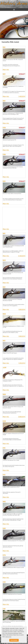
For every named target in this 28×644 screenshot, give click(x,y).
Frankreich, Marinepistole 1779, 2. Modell (11, 460)
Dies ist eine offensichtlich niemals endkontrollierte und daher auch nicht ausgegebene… (13, 305)
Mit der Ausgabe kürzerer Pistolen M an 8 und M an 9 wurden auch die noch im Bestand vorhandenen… (13, 119)
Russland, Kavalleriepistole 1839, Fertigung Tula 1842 (13, 567)
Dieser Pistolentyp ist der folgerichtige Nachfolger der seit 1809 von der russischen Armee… (14, 573)
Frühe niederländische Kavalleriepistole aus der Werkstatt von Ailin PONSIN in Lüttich (12, 332)
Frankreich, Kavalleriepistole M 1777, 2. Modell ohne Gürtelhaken (13, 87)
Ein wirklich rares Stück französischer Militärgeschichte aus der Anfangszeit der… (12, 65)
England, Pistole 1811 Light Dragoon (10, 353)
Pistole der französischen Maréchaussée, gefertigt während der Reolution (13, 546)
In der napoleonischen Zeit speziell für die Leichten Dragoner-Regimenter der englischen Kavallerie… (13, 359)
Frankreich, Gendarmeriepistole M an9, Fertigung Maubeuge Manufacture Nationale (13, 167)
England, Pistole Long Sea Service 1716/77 (11, 487)
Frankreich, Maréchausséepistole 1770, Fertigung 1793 (14, 541)
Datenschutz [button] (8, 637)
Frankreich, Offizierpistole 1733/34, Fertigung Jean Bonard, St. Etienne (13, 407)
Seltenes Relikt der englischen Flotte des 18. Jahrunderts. (12, 493)
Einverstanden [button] (14, 640)
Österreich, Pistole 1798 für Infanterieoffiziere (12, 194)
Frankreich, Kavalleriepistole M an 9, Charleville (12, 594)
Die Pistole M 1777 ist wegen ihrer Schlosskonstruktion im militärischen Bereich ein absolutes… (14, 92)
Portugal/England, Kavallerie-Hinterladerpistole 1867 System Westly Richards (13, 246)
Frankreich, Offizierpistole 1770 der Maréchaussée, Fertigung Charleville (13, 273)
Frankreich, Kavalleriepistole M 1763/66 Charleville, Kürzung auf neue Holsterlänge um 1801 (13, 114)
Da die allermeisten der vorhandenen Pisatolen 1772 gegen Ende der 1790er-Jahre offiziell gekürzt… (13, 146)
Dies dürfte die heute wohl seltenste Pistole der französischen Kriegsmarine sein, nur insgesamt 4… (13, 386)
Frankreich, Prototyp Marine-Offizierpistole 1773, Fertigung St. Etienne (13, 380)
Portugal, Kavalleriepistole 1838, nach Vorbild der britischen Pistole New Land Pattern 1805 (13, 514)
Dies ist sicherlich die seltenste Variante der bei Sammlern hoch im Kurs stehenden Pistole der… (13, 278)
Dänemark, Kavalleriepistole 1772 (9, 140)
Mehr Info (6, 70)
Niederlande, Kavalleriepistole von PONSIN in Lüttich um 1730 (13, 327)
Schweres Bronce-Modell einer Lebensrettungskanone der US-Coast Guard (14, 622)
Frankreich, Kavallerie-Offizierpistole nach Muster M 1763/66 (13, 434)
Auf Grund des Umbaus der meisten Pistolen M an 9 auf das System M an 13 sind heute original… (14, 600)
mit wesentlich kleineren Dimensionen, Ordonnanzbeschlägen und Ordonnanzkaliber (12, 439)
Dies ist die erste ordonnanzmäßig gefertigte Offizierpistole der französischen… (12, 412)
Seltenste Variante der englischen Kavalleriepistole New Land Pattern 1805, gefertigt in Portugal (13, 520)
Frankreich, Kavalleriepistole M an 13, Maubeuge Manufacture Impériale (12, 300)
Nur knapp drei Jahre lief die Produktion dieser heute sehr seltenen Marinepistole (14, 466)
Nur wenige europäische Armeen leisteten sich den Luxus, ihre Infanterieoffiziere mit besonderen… (13, 199)
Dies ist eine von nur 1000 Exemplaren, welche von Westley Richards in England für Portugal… (13, 251)
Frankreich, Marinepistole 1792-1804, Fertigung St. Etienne (13, 60)
